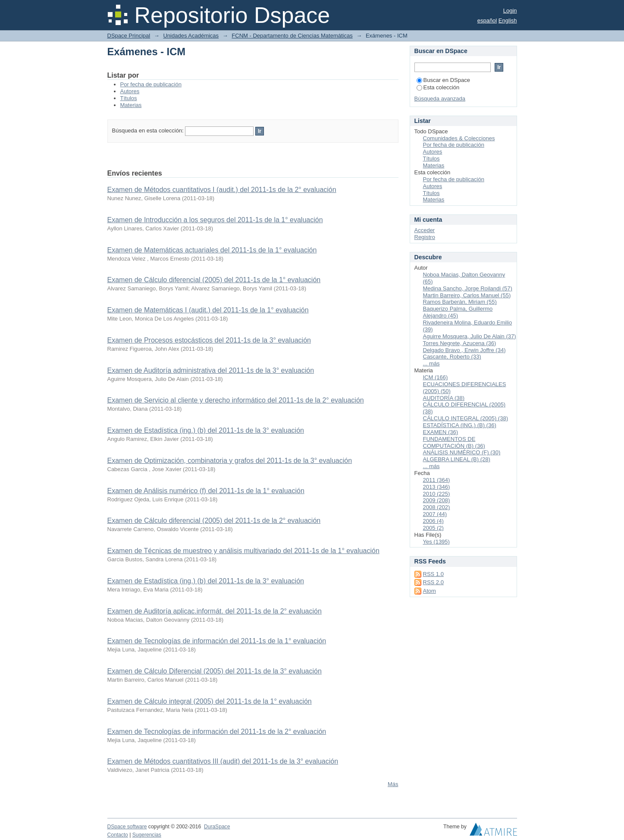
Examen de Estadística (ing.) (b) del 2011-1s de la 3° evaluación (206, 430)
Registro (425, 237)
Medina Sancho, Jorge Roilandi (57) (468, 288)
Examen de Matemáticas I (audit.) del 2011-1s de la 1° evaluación (208, 310)
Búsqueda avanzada (440, 99)
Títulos (129, 98)
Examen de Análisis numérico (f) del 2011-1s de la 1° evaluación (206, 491)
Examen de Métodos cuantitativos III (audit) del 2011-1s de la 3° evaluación (223, 761)
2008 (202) (437, 507)
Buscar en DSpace (443, 80)
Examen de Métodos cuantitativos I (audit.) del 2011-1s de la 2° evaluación (222, 190)
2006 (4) (433, 521)
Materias (131, 105)
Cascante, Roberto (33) (452, 357)
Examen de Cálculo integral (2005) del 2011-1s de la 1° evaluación (210, 701)
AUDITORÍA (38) (444, 398)
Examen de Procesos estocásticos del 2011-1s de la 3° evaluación (209, 340)
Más (393, 784)
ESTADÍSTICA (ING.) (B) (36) (460, 425)
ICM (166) (436, 377)
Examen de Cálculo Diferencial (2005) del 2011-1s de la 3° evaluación (215, 671)
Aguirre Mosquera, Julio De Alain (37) (470, 336)
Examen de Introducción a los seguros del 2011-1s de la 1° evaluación (215, 220)
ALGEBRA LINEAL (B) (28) (457, 459)
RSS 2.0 (433, 582)
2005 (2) (433, 528)
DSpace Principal (129, 36)
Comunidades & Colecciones (459, 138)
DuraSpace (217, 827)
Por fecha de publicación (151, 84)
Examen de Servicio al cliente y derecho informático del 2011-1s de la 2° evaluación (236, 400)
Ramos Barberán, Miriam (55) (460, 302)
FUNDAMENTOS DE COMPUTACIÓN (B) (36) (454, 442)
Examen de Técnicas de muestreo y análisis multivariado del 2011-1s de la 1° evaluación (243, 551)
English (508, 20)
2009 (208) (437, 500)
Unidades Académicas (191, 36)
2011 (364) (437, 480)
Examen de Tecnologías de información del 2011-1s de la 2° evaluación (217, 731)
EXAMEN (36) (441, 432)
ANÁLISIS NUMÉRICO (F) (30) (462, 452)
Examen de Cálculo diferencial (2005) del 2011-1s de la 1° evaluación (214, 280)
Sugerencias (147, 835)
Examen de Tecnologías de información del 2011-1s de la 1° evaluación (217, 641)
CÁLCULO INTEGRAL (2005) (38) (466, 418)
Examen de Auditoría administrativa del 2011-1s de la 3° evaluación (211, 370)
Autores (130, 91)
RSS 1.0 (433, 574)
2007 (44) (435, 514)
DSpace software (127, 827)
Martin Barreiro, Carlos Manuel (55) (467, 295)
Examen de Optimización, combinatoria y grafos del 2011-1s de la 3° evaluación (230, 461)
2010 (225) (437, 494)
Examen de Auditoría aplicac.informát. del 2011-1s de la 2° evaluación (215, 611)
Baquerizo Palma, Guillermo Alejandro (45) (458, 312)
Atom (430, 591)
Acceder (425, 230)
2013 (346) (437, 487)
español (487, 20)
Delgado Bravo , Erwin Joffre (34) (464, 350)
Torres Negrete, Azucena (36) (460, 343)
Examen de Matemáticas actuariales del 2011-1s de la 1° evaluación (212, 250)
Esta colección (438, 87)
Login (510, 11)
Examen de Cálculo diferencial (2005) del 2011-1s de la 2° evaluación (214, 521)
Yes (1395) (436, 542)
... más (431, 363)
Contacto (118, 835)
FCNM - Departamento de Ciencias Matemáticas (292, 36)
